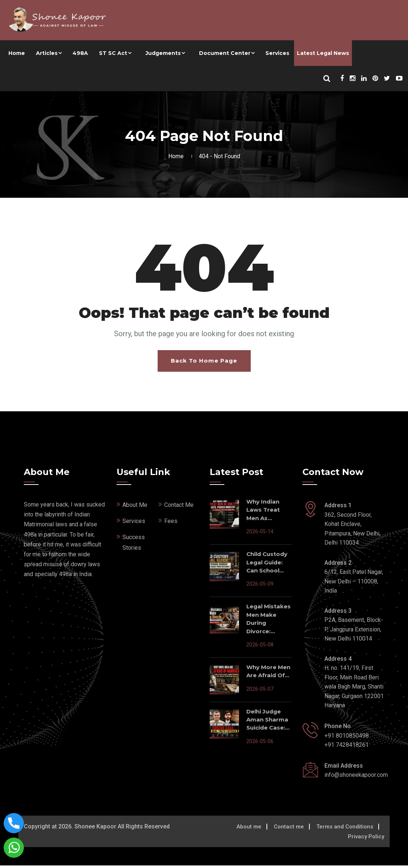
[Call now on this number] (14, 823)
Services (277, 53)
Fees (171, 524)
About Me (135, 507)
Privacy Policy (366, 839)
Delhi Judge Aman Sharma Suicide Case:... (268, 722)
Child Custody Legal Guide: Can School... (267, 565)
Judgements (163, 53)
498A (80, 53)
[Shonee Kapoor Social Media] (342, 79)
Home (17, 53)
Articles (47, 53)
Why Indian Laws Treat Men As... (263, 512)
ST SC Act (113, 53)
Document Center (225, 53)
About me (249, 829)
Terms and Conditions (345, 829)
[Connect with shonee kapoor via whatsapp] (14, 847)
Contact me (289, 829)
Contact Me (179, 507)
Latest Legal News (323, 53)
